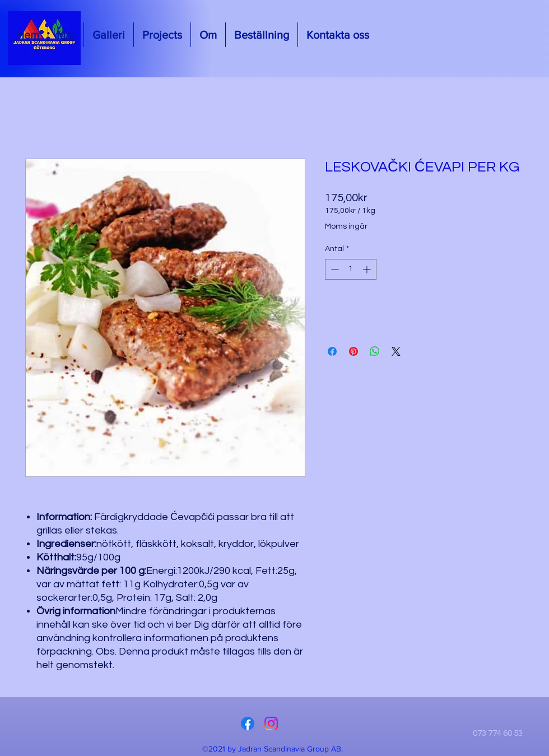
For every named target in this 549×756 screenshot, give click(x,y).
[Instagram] (271, 723)
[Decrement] (334, 269)
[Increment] (368, 269)
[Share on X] (396, 351)
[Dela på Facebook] (332, 351)
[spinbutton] (351, 269)
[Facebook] (248, 723)
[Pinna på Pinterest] (353, 351)
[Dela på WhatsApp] (375, 351)
